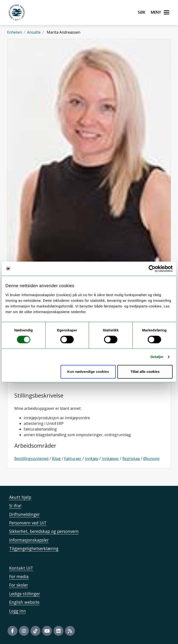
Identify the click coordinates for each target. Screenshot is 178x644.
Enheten (14, 32)
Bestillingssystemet (31, 459)
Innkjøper (110, 459)
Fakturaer (73, 459)
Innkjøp (92, 459)
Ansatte (34, 32)
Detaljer (157, 357)
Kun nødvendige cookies (88, 372)
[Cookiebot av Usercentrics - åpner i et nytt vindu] (152, 269)
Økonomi (151, 459)
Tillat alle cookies (145, 372)
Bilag (56, 459)
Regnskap (131, 459)
